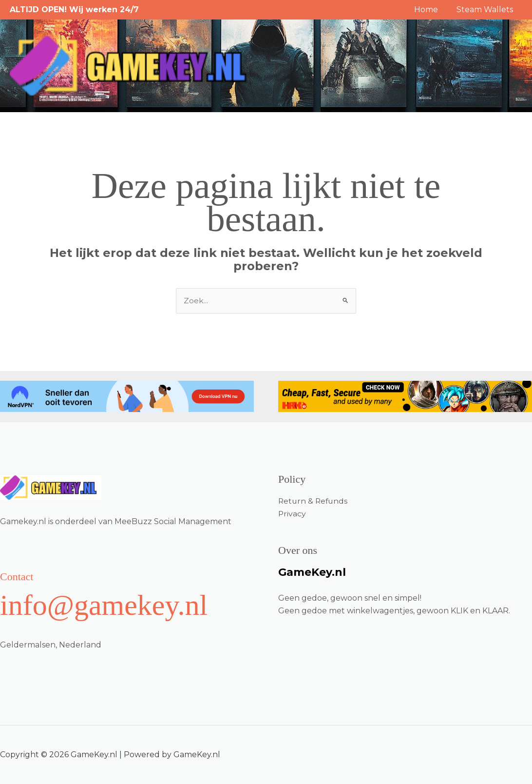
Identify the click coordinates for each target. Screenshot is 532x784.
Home (430, 10)
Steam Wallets (486, 10)
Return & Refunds (314, 501)
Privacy (292, 514)
